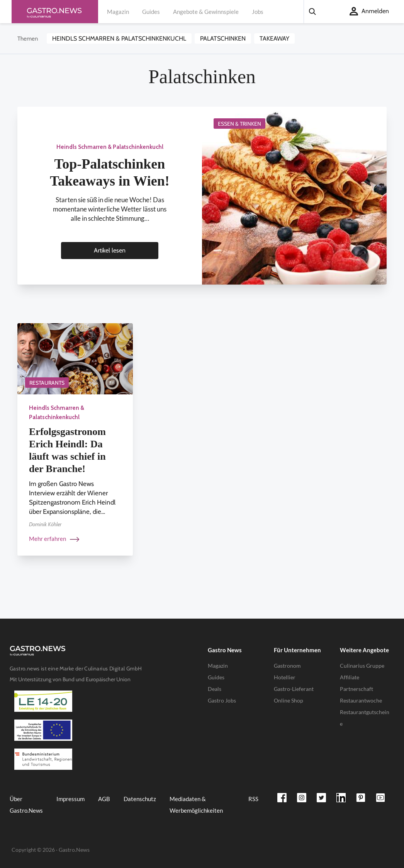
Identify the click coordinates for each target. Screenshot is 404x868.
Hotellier (285, 677)
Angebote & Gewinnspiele (206, 12)
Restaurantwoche (361, 700)
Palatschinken (223, 38)
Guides (151, 12)
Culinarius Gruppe (362, 666)
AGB (104, 799)
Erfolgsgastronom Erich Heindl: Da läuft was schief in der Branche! (67, 450)
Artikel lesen (110, 250)
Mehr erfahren (54, 539)
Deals (215, 689)
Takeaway (274, 38)
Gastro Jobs (222, 700)
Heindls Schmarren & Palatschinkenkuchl (119, 38)
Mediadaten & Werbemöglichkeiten (196, 805)
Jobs (258, 12)
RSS (253, 799)
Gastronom (287, 666)
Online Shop (289, 700)
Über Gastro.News (26, 805)
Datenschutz (140, 799)
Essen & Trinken (239, 124)
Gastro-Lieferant (294, 689)
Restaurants (47, 383)
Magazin (118, 12)
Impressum (70, 799)
